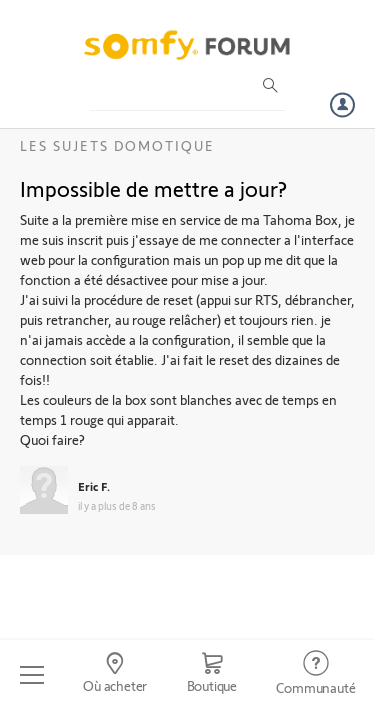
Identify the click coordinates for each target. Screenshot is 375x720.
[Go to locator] (114, 675)
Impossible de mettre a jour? (153, 188)
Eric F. (94, 486)
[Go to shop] (212, 675)
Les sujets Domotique (117, 145)
